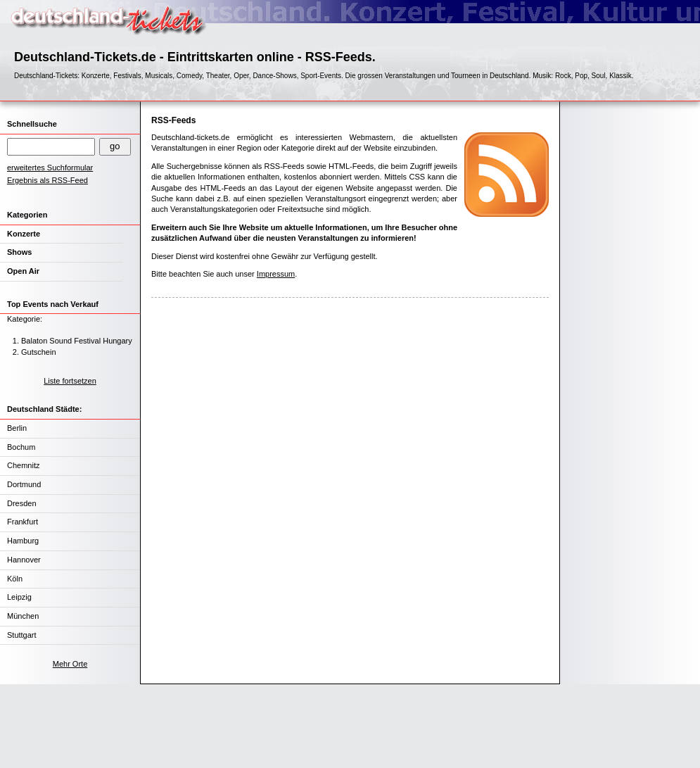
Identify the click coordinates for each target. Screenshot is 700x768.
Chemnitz (23, 465)
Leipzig (19, 597)
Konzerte (24, 234)
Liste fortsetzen (70, 381)
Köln (15, 579)
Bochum (21, 447)
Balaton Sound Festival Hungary (77, 341)
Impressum (276, 274)
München (23, 616)
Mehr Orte (70, 664)
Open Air (23, 271)
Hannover (24, 560)
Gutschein (39, 352)
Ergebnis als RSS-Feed (47, 180)
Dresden (22, 503)
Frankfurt (23, 522)
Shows (19, 252)
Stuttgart (22, 635)
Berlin (17, 428)
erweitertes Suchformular (50, 168)
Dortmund (24, 484)
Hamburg (23, 541)
